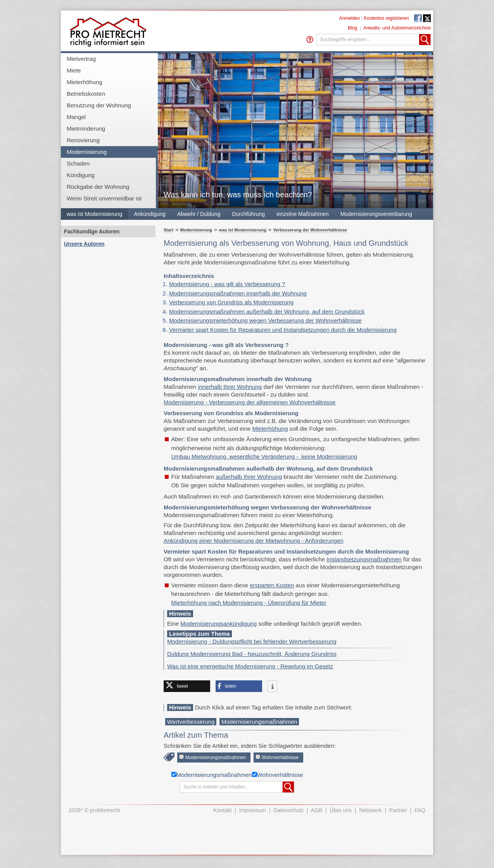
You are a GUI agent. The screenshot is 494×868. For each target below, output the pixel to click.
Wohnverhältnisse (280, 758)
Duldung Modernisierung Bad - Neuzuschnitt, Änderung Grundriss (252, 654)
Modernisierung (87, 152)
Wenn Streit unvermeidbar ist (104, 198)
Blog (352, 28)
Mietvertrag (81, 59)
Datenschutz (288, 810)
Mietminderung (86, 129)
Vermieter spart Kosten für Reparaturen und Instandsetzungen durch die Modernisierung (283, 330)
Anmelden (349, 18)
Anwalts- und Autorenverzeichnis (397, 28)
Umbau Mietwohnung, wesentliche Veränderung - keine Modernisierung (264, 456)
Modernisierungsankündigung (218, 624)
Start (168, 230)
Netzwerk (370, 810)
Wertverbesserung (191, 722)
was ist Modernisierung (94, 214)
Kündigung (81, 175)
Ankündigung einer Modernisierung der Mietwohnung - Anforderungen (254, 541)
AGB (317, 810)
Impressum (253, 810)
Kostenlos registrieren (386, 18)
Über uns (341, 810)
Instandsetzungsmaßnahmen (364, 559)
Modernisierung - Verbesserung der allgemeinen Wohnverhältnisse (250, 402)
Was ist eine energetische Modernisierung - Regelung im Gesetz (250, 666)
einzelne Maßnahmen (303, 214)
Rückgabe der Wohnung (98, 187)
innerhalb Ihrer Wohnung (230, 387)
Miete (74, 70)
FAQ (420, 810)
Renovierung (83, 140)
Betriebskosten (86, 94)
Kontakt (222, 810)
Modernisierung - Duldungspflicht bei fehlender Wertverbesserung (252, 641)
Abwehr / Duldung (199, 214)
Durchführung (248, 214)
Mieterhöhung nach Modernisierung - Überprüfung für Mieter (249, 603)
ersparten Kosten (272, 585)
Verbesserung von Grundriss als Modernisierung (231, 302)
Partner (398, 810)
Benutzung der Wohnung (99, 105)
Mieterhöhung (85, 82)
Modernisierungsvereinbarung (376, 214)
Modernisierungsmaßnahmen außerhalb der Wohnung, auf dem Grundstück (267, 311)
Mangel (76, 117)
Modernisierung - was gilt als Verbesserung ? (227, 284)
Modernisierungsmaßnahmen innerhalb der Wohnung (238, 293)
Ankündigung (150, 214)
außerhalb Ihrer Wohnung (249, 477)
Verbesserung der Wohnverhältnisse (310, 230)
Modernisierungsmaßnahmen (259, 722)
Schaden (78, 163)
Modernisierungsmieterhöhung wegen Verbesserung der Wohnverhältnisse (265, 320)
